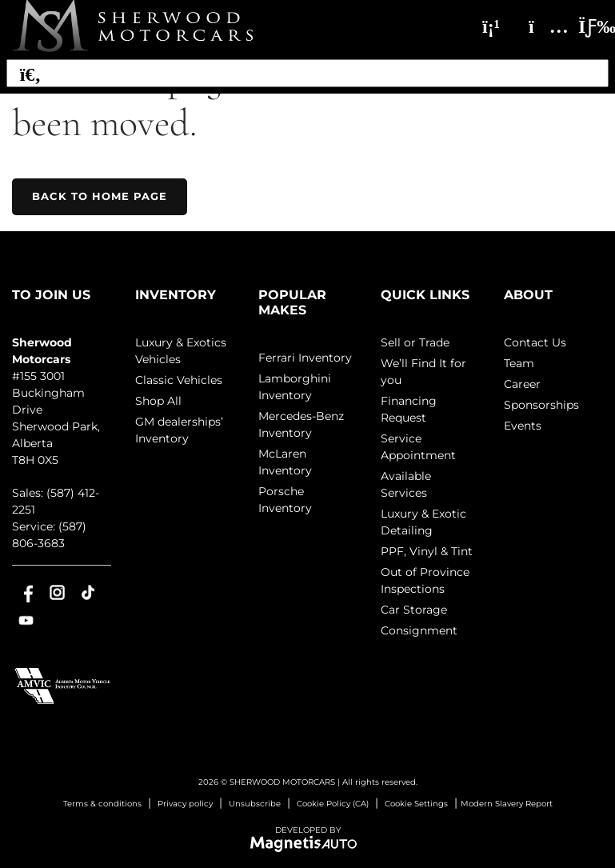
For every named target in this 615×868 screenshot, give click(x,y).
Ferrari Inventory (305, 358)
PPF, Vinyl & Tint (427, 551)
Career (522, 384)
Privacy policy (185, 804)
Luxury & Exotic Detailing (423, 522)
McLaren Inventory (285, 462)
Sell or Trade (415, 342)
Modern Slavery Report (507, 804)
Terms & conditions (102, 804)
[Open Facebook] (26, 592)
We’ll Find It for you (423, 372)
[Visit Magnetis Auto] (307, 843)
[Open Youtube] (26, 620)
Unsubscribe (255, 804)
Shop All (158, 401)
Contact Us (535, 342)
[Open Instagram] (57, 592)
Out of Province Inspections (425, 580)
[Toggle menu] (584, 26)
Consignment (419, 630)
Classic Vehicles (179, 380)
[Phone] (491, 26)
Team (519, 363)
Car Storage (414, 610)
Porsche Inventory (285, 500)
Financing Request (409, 409)
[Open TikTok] (88, 592)
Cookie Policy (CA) (333, 804)
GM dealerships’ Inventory (179, 430)
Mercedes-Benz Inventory (301, 424)
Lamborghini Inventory (295, 387)
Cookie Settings (416, 804)
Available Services (406, 484)
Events (523, 426)
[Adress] (541, 26)
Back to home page (100, 196)
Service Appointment (418, 447)
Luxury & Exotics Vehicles (181, 351)
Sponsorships (541, 405)
